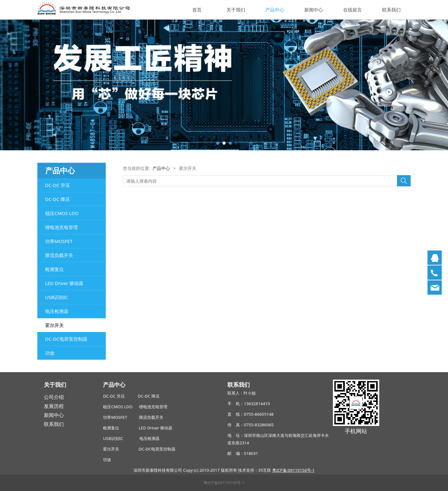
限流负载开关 (59, 255)
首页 (197, 10)
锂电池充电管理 (61, 227)
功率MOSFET (59, 241)
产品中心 (275, 10)
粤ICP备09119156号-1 (224, 483)
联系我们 (391, 10)
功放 (50, 353)
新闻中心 (314, 10)
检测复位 (54, 269)
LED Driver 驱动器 (64, 283)
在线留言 (352, 10)
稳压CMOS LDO (62, 213)
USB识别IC (57, 297)
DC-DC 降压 (58, 199)
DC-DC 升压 (58, 185)
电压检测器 (57, 311)
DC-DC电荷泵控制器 (66, 339)
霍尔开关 (54, 325)
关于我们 (236, 10)
